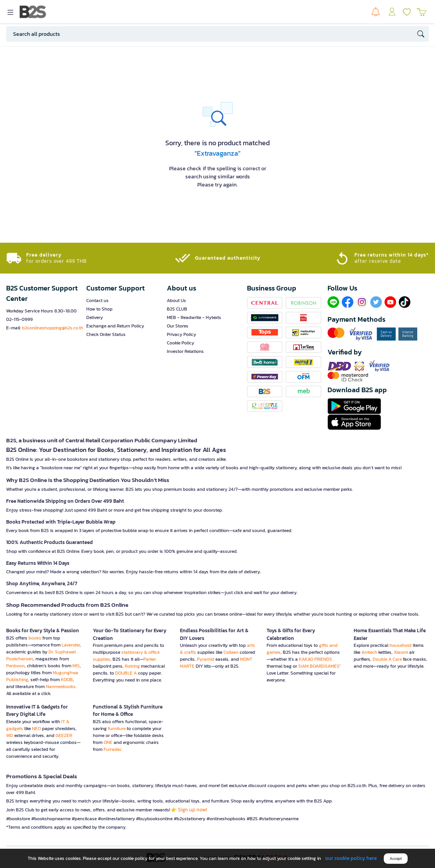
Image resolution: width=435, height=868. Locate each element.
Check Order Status (106, 334)
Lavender (71, 645)
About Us (176, 301)
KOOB (67, 680)
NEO (36, 729)
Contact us (97, 301)
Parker (150, 659)
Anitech (369, 652)
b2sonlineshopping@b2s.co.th (53, 328)
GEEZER (64, 735)
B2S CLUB (177, 309)
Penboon (15, 666)
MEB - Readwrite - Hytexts (194, 317)
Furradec (113, 749)
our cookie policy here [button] (351, 858)
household (401, 645)
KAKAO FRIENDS (316, 659)
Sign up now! (193, 810)
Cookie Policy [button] (181, 343)
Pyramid (206, 659)
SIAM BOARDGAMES (319, 666)
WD (10, 735)
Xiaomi (401, 652)
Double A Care (387, 659)
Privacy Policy (181, 334)
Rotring (132, 666)
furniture (117, 729)
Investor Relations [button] (185, 351)
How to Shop (99, 309)
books (35, 638)
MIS (76, 666)
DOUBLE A (126, 673)
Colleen (231, 652)
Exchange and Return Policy (115, 326)
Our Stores (178, 326)
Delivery (95, 317)
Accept (396, 859)
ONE (108, 742)
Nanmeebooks (61, 687)
